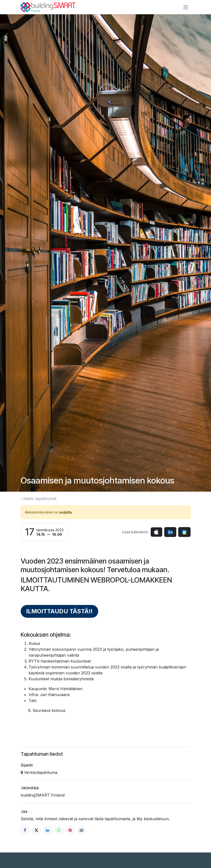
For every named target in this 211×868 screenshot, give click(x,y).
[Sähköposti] (81, 830)
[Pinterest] (70, 830)
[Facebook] (25, 830)
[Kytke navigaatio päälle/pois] (186, 7)
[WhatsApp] (59, 830)
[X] (36, 830)
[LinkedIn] (48, 830)
